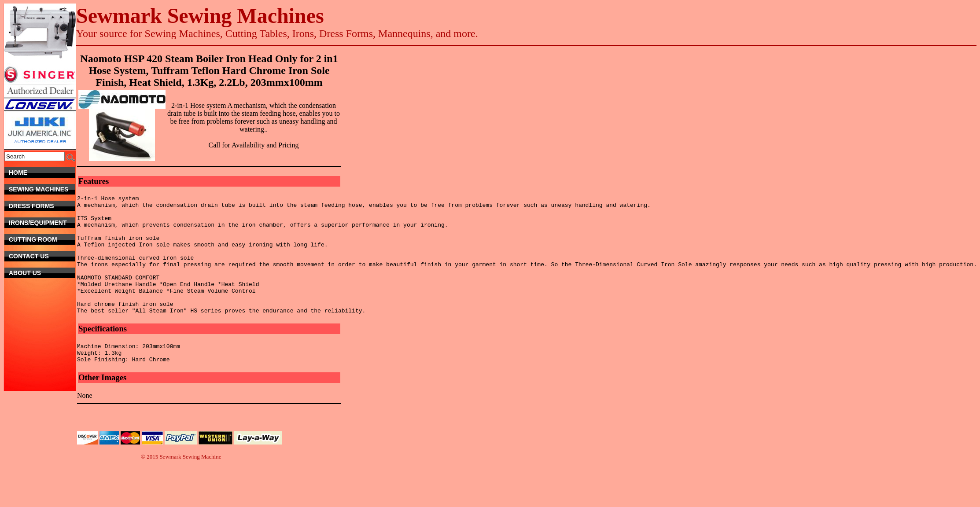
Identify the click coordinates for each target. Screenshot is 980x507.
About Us (42, 273)
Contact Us (39, 256)
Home (42, 173)
